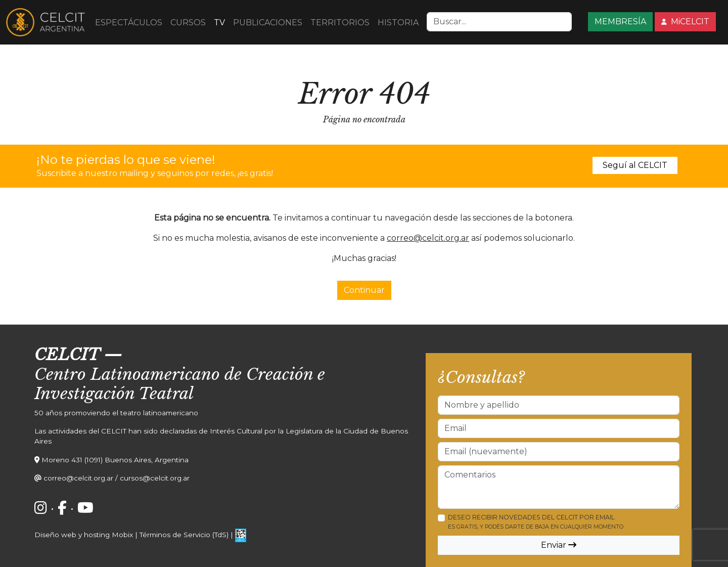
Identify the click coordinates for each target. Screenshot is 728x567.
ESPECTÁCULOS (129, 23)
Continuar (364, 290)
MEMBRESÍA (620, 21)
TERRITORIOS (340, 23)
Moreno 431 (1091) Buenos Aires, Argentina (115, 460)
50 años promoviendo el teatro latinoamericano (116, 413)
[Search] (499, 22)
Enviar (559, 545)
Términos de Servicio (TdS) (184, 535)
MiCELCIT (685, 21)
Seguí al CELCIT (635, 165)
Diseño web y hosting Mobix (84, 535)
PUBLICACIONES (268, 23)
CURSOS (188, 23)
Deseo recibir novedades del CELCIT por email (536, 522)
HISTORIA (398, 23)
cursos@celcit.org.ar (155, 478)
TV (219, 23)
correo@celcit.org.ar (428, 238)
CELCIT (67, 355)
